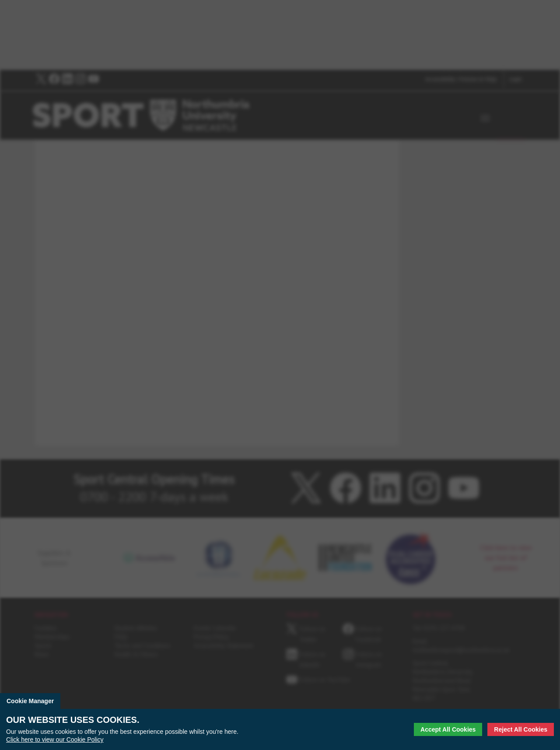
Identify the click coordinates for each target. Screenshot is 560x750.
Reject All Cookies (521, 729)
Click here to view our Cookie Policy (55, 739)
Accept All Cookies (448, 729)
